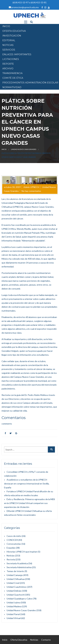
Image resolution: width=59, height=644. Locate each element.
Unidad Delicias (14, 591)
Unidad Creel (13, 583)
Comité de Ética (13, 78)
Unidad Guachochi (16, 595)
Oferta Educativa (19, 640)
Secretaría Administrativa (19, 567)
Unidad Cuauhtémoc (17, 587)
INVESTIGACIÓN (12, 36)
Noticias (11, 556)
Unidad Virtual (14, 618)
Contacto (46, 640)
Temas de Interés (15, 571)
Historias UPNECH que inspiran (22, 552)
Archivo (8, 69)
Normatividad (12, 87)
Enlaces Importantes (17, 54)
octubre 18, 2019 (12, 187)
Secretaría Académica (17, 563)
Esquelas (11, 548)
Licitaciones (11, 59)
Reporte (8, 64)
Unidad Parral (13, 614)
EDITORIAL (9, 40)
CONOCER (12, 540)
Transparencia (12, 73)
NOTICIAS (8, 45)
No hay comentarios (31, 191)
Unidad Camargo (15, 575)
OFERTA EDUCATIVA (14, 31)
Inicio (4, 149)
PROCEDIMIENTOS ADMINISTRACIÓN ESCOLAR (30, 83)
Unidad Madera (14, 606)
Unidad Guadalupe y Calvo (19, 599)
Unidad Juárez (13, 602)
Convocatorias (14, 544)
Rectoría (11, 559)
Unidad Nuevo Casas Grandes (24, 149)
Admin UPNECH (31, 187)
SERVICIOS (9, 50)
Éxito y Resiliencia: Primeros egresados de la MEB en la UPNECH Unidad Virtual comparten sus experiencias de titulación (29, 503)
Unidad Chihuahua (16, 579)
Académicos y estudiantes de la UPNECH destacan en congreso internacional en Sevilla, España (27, 484)
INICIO (6, 26)
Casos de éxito (14, 536)
